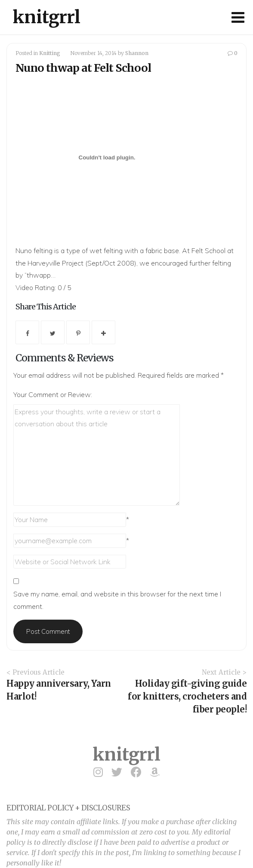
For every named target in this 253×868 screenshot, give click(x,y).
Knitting (50, 53)
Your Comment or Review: (53, 394)
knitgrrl (47, 17)
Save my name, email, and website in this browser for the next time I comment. (117, 600)
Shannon (137, 53)
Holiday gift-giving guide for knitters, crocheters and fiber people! (187, 696)
